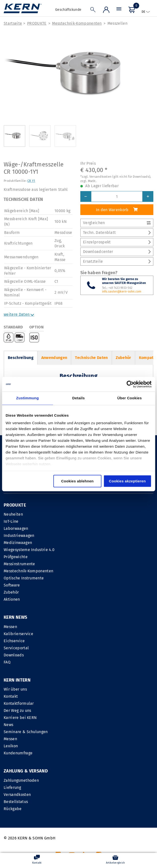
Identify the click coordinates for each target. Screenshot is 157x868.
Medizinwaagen (18, 543)
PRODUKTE (37, 23)
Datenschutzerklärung (133, 808)
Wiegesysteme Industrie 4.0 (29, 550)
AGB (105, 808)
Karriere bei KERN (97, 655)
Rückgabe (13, 746)
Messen (10, 627)
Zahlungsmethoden (21, 718)
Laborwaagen (16, 528)
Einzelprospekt (117, 242)
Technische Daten (91, 358)
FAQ (7, 662)
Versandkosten (17, 732)
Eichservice (14, 641)
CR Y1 (31, 181)
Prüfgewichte (16, 557)
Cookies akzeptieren (127, 481)
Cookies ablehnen (77, 481)
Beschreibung (21, 358)
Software (12, 585)
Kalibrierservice (18, 634)
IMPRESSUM (86, 808)
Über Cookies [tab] (129, 398)
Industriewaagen (19, 536)
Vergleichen (117, 223)
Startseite (13, 23)
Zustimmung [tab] (27, 398)
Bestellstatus (16, 739)
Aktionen (12, 599)
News (85, 662)
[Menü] (119, 10)
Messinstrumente (19, 564)
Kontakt (87, 634)
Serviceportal (16, 648)
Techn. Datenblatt (117, 233)
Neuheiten (13, 514)
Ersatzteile (117, 261)
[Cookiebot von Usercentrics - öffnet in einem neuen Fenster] (130, 384)
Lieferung (12, 725)
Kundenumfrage (95, 690)
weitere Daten (19, 314)
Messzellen (117, 23)
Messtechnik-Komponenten (77, 23)
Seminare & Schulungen (102, 669)
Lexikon (87, 683)
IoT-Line (11, 521)
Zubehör (123, 358)
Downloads (14, 655)
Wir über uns (92, 627)
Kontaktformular (95, 641)
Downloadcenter (117, 252)
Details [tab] (78, 398)
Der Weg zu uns (94, 648)
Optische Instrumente (24, 578)
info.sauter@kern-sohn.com (122, 292)
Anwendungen (54, 358)
